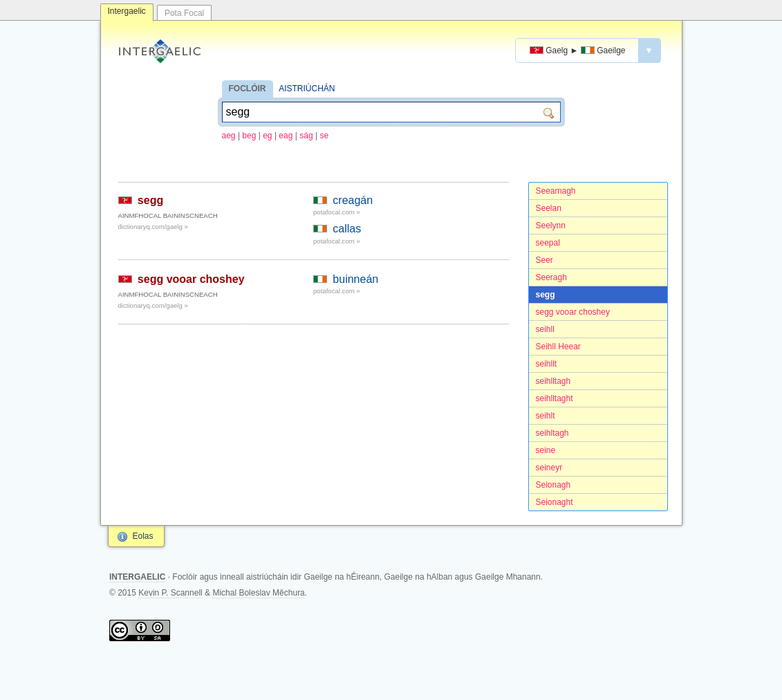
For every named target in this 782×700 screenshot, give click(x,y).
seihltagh (552, 433)
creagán (353, 200)
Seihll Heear (558, 347)
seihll (545, 329)
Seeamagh (556, 191)
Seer (544, 260)
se (324, 136)
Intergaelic (127, 11)
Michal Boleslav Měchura (258, 593)
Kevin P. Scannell (170, 593)
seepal (548, 243)
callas (347, 229)
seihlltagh (553, 381)
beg (249, 136)
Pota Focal (184, 13)
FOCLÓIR (248, 89)
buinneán (355, 279)
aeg (229, 136)
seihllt (547, 364)
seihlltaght (555, 398)
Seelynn (551, 225)
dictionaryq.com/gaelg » (153, 227)
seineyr (549, 468)
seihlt (546, 416)
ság (306, 136)
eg (267, 136)
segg (546, 295)
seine (546, 450)
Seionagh (553, 485)
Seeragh (551, 277)
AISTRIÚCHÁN (307, 89)
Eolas (143, 536)
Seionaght (555, 502)
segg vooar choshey (573, 312)
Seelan (549, 208)
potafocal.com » (337, 212)
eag (286, 136)
